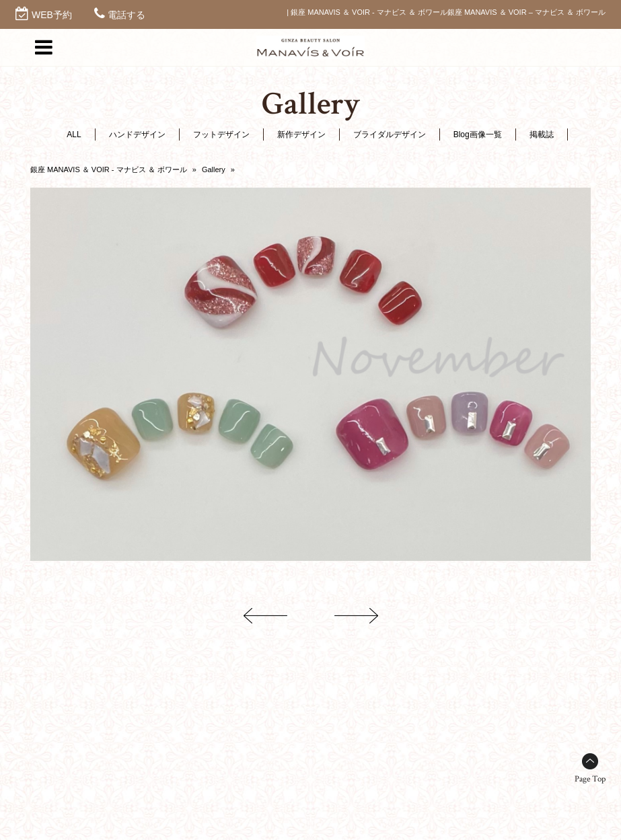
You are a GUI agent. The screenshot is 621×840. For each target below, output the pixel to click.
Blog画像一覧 (478, 135)
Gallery (214, 169)
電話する (126, 15)
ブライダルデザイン (390, 135)
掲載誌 (542, 135)
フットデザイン (221, 135)
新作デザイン (301, 135)
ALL (74, 135)
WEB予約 (52, 15)
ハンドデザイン (137, 135)
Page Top (590, 779)
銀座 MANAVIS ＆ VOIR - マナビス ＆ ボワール (109, 169)
